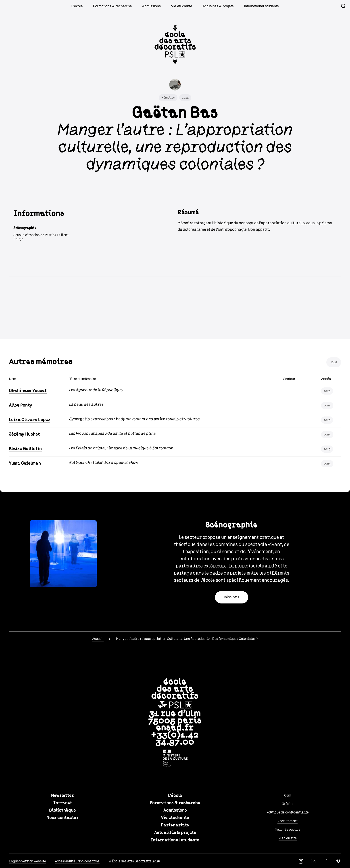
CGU (288, 795)
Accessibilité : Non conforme (77, 861)
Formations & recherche (119, 6)
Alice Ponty (21, 405)
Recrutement (287, 821)
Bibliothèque (62, 810)
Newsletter (62, 796)
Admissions (154, 6)
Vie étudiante (181, 6)
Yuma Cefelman (25, 463)
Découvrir (232, 597)
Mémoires (168, 98)
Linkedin (313, 861)
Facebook (326, 861)
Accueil (98, 639)
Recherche (343, 6)
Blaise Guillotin (25, 449)
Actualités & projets (214, 6)
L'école (87, 6)
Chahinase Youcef (28, 391)
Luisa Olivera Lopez (30, 420)
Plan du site (288, 838)
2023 (327, 391)
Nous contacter (62, 818)
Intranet (63, 803)
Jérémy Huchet (24, 434)
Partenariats (175, 825)
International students (253, 6)
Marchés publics (287, 830)
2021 (185, 98)
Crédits (288, 804)
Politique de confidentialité (288, 812)
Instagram (301, 861)
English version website (27, 861)
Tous (334, 362)
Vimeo (338, 861)
